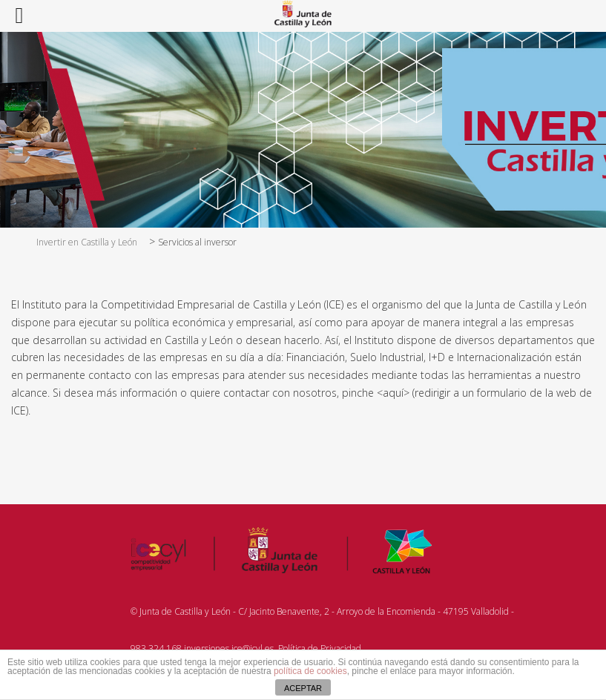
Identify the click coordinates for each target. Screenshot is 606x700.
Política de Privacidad (320, 648)
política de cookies (310, 671)
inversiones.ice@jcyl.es (229, 648)
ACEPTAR (303, 688)
